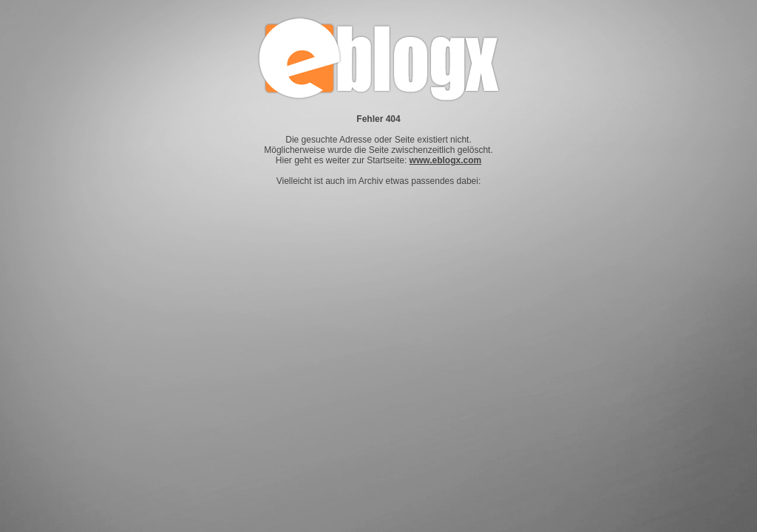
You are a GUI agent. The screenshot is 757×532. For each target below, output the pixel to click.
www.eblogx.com (446, 160)
